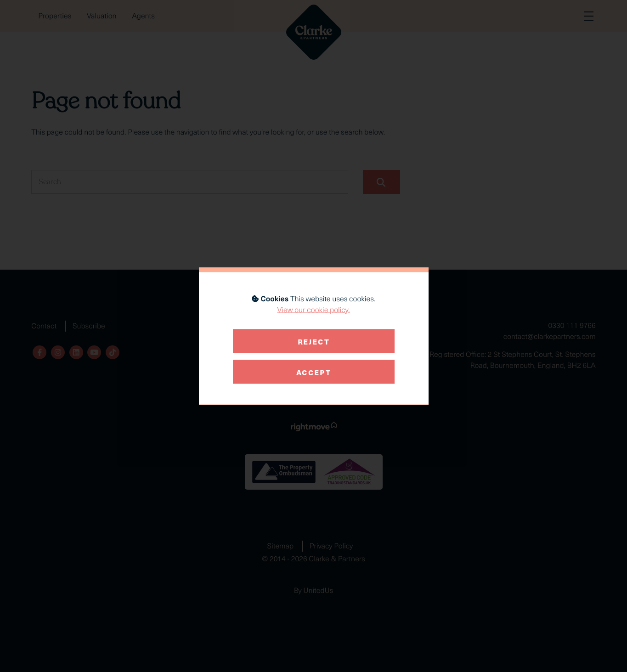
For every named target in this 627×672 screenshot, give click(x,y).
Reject (314, 341)
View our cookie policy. (313, 309)
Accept (314, 372)
